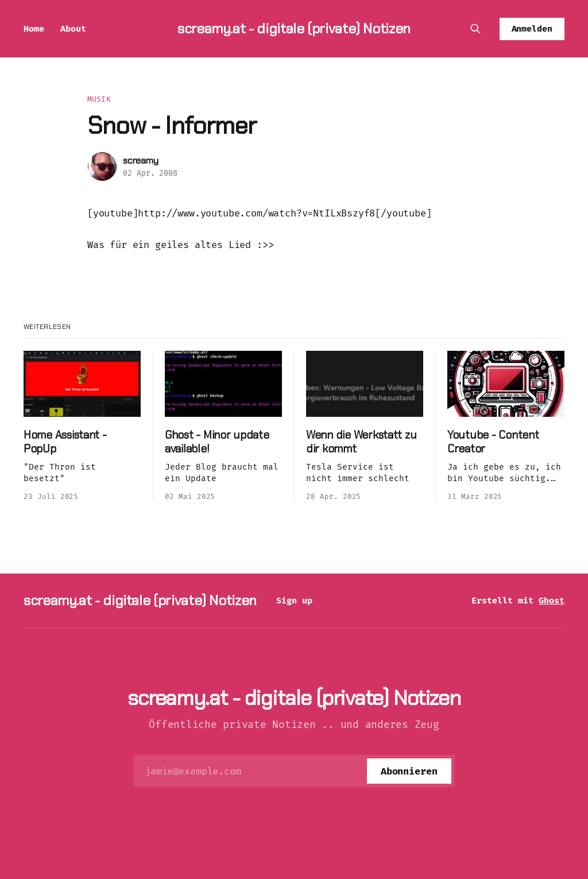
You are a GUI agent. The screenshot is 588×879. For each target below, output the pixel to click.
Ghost (552, 601)
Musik (99, 99)
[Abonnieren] (409, 771)
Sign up (294, 601)
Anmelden (532, 29)
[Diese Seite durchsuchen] (475, 29)
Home (34, 29)
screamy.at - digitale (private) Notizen (294, 28)
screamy (141, 160)
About (73, 29)
